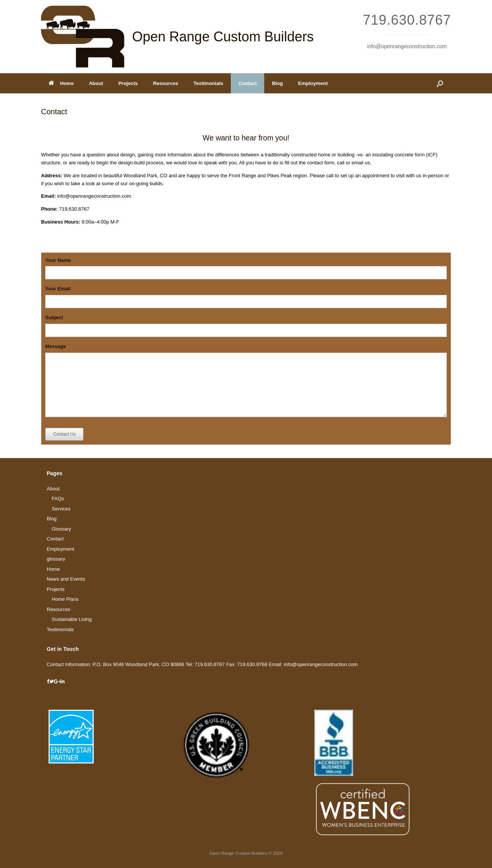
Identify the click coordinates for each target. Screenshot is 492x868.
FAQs (58, 499)
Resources (166, 83)
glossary (56, 559)
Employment (313, 83)
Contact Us (64, 434)
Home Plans (65, 599)
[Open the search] (440, 83)
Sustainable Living (72, 619)
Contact (248, 83)
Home (61, 83)
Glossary (61, 529)
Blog (277, 83)
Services (61, 509)
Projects (128, 83)
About (96, 83)
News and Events (66, 579)
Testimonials (208, 83)
